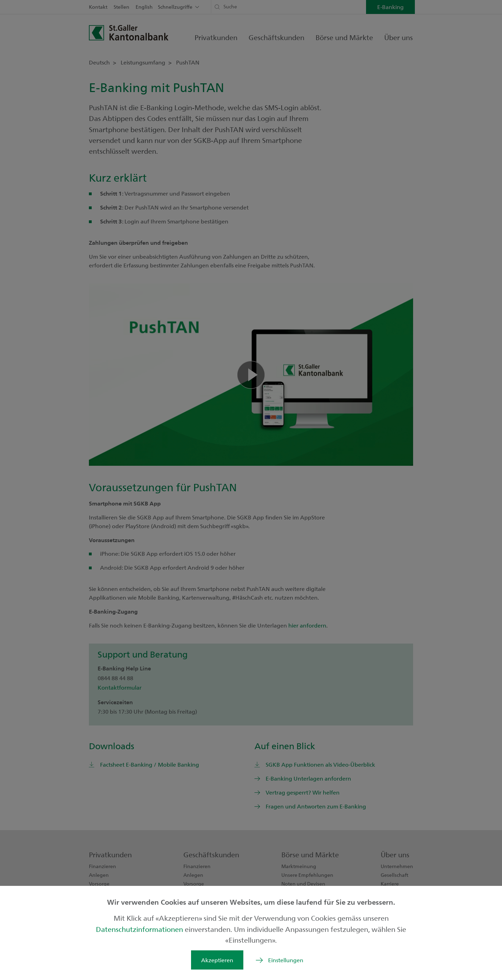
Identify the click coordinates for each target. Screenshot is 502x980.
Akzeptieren (217, 960)
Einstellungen (286, 960)
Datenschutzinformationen (140, 929)
